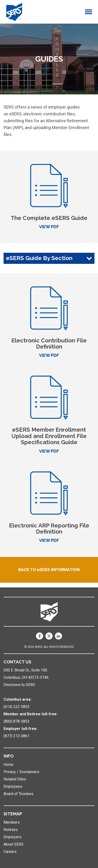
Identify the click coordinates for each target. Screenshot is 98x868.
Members (12, 822)
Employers (12, 837)
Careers (10, 852)
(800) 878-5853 (17, 721)
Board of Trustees (18, 794)
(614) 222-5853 (17, 707)
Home (9, 765)
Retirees (11, 830)
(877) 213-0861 (17, 736)
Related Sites (15, 779)
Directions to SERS (19, 685)
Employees (13, 786)
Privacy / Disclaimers (21, 772)
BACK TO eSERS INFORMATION (49, 570)
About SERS (13, 844)
